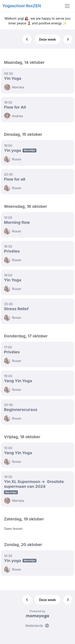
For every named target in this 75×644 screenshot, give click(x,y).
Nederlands (38, 626)
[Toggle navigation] (67, 6)
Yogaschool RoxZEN (22, 6)
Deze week (47, 39)
